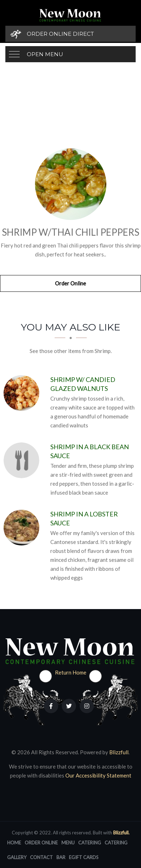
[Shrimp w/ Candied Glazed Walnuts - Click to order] (23, 393)
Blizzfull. (121, 833)
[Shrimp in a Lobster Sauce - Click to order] (23, 528)
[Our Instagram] (87, 706)
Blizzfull (119, 752)
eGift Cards (84, 857)
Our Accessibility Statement (98, 775)
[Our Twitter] (69, 706)
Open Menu (45, 54)
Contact (41, 857)
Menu (68, 843)
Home (14, 843)
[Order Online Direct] (70, 34)
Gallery (17, 857)
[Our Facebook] (51, 706)
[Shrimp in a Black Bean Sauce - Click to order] (23, 460)
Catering (90, 843)
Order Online (70, 283)
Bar (61, 857)
